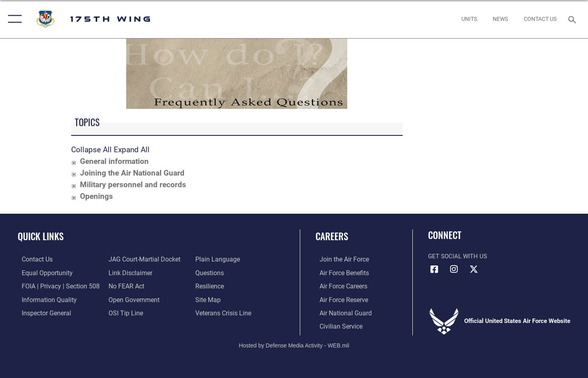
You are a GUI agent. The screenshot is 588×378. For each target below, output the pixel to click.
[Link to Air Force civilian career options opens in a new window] (336, 325)
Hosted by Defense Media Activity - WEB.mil (294, 344)
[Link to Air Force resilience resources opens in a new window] (210, 286)
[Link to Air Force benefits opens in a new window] (339, 272)
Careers (332, 236)
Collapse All (91, 150)
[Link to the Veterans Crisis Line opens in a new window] (224, 312)
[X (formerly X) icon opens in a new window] (474, 269)
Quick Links (41, 236)
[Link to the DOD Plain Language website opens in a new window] (217, 259)
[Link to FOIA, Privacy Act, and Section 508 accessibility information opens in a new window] (54, 286)
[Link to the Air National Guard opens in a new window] (340, 312)
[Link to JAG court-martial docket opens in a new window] (142, 259)
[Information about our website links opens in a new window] (128, 272)
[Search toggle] (573, 19)
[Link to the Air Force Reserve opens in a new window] (339, 299)
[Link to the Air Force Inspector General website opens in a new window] (41, 312)
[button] (13, 19)
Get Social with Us (458, 256)
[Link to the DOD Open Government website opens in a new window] (131, 299)
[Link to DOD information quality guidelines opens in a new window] (43, 299)
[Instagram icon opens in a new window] (454, 269)
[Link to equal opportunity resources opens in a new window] (42, 272)
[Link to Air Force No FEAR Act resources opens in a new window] (125, 286)
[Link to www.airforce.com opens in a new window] (339, 259)
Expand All (132, 150)
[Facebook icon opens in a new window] (434, 269)
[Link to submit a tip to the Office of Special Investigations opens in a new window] (123, 312)
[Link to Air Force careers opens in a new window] (339, 286)
